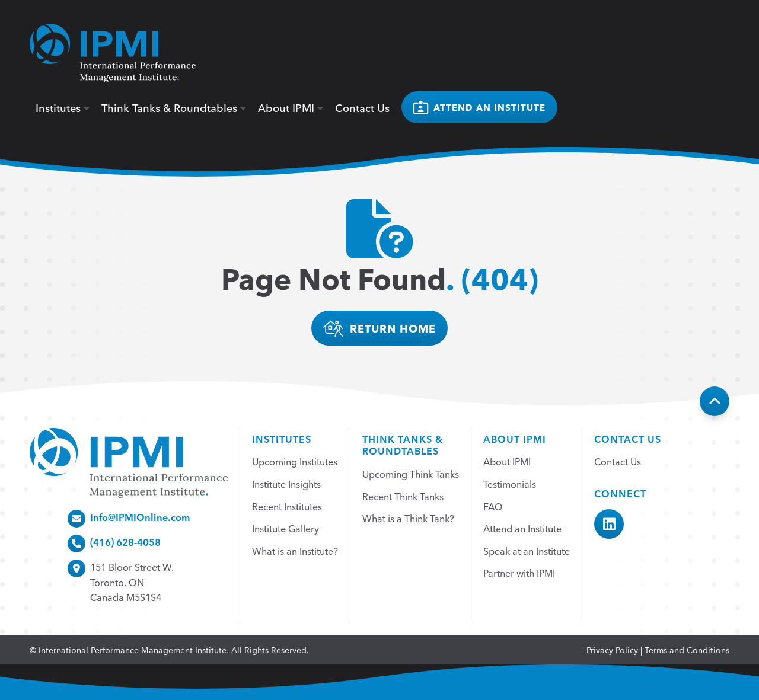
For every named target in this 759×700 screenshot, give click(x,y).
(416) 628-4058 (125, 542)
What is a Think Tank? (408, 518)
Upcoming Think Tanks (411, 474)
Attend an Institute (522, 528)
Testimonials (510, 484)
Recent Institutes (287, 506)
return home (379, 328)
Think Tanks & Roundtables (174, 107)
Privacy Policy (612, 650)
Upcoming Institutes (295, 461)
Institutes (63, 107)
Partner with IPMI (519, 573)
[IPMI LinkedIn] (609, 524)
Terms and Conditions (687, 650)
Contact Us (362, 107)
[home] (113, 53)
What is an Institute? (295, 551)
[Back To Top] (715, 401)
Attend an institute (479, 108)
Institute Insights (286, 484)
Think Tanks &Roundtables (403, 445)
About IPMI (291, 107)
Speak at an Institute (527, 551)
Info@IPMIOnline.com (140, 517)
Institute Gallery (286, 528)
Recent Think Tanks (403, 496)
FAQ (493, 506)
